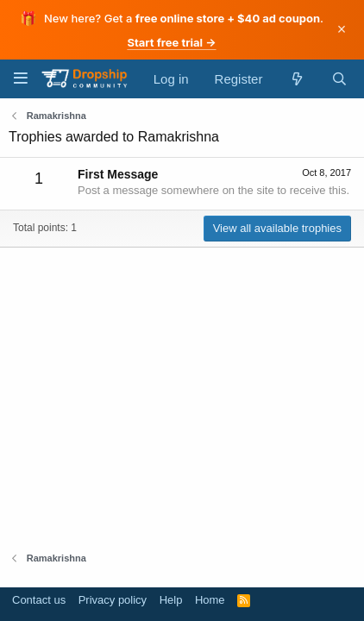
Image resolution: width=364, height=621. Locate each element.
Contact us (39, 600)
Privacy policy (113, 600)
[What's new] (296, 79)
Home (210, 600)
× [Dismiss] (342, 29)
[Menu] (20, 78)
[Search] (339, 79)
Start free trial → (171, 42)
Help (171, 600)
